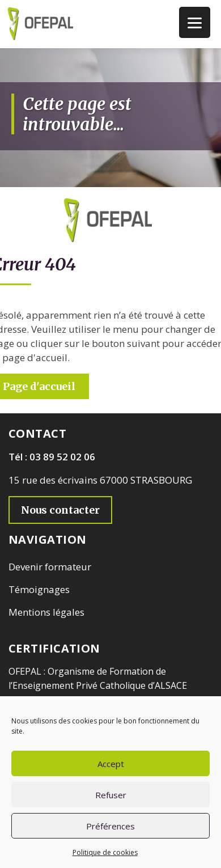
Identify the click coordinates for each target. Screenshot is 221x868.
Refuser (111, 795)
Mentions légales (46, 612)
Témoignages (39, 589)
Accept (111, 764)
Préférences (110, 826)
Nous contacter (60, 510)
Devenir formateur (50, 567)
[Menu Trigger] (195, 22)
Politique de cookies (105, 852)
